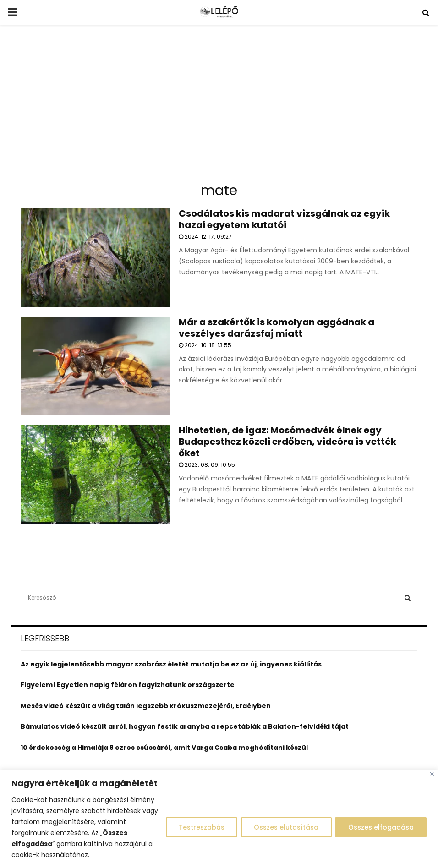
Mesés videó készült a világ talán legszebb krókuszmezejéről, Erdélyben (146, 706)
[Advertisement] (219, 107)
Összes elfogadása (381, 827)
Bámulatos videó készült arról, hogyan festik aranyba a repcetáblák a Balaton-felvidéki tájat (185, 726)
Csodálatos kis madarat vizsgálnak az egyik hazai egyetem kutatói (284, 219)
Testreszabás (200, 827)
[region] (219, 819)
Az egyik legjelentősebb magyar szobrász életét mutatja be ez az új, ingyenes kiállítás (171, 664)
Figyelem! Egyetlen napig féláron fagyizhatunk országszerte (128, 685)
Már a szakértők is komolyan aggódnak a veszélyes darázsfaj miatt (276, 328)
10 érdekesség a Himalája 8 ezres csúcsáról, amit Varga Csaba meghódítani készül (164, 748)
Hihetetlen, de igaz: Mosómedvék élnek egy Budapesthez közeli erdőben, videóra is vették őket (287, 442)
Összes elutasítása (285, 827)
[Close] (432, 774)
